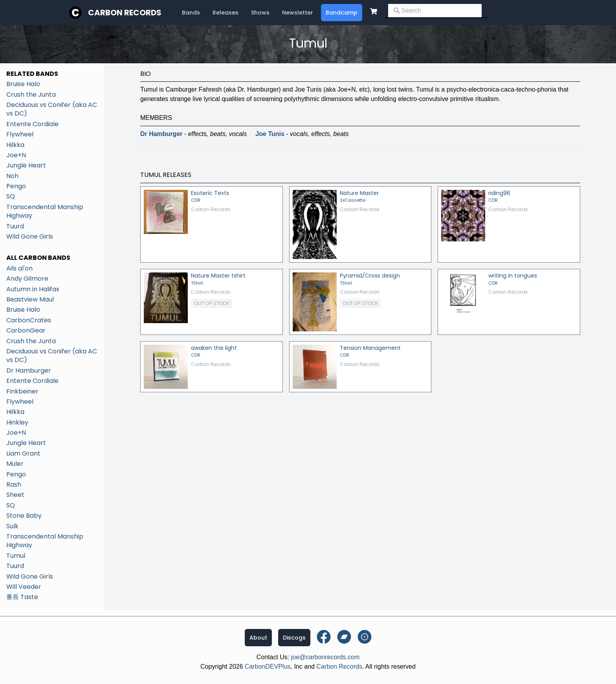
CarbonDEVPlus (268, 667)
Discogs (294, 638)
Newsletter (298, 13)
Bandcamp (342, 13)
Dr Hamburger (161, 134)
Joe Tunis (270, 134)
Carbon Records (125, 13)
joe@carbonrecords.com (325, 657)
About (258, 638)
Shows (260, 13)
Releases (225, 13)
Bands (191, 13)
